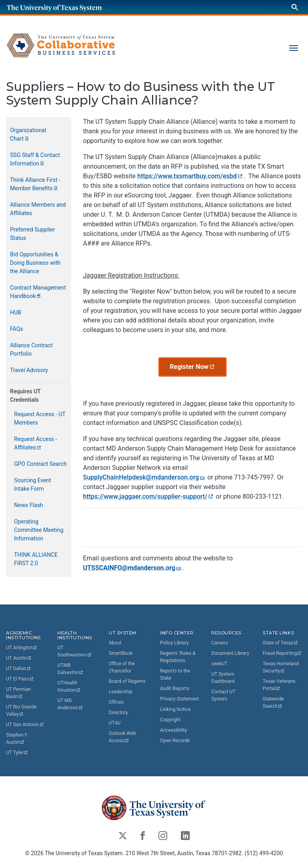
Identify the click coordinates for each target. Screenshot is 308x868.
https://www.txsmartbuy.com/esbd (190, 176)
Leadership (121, 692)
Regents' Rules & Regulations (178, 657)
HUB (16, 312)
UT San (25, 725)
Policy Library (174, 643)
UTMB (71, 669)
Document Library (230, 653)
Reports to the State (175, 675)
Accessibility (173, 730)
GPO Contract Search (40, 464)
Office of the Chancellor (122, 667)
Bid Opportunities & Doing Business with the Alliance (35, 263)
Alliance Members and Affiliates (38, 209)
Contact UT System (223, 695)
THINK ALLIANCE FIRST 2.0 (36, 559)
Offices (116, 702)
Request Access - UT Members (40, 418)
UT (22, 648)
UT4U (114, 723)
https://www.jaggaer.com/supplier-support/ (148, 496)
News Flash (28, 505)
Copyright (170, 720)
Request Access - (36, 443)
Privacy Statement (179, 699)
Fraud (282, 653)
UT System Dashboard (223, 678)
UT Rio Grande (22, 711)
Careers (220, 643)
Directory (118, 713)
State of (281, 643)
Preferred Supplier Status (32, 234)
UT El (20, 679)
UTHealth (69, 687)
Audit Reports (175, 689)
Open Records (175, 741)
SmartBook (121, 653)
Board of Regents (127, 681)
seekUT (219, 664)
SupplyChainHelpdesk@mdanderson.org (144, 477)
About (115, 643)
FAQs (17, 329)
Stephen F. (18, 739)
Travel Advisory (29, 370)
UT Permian (19, 693)
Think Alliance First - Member (35, 184)
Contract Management (39, 292)
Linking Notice (175, 709)
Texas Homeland (281, 667)
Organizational (29, 134)
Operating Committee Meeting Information (39, 530)
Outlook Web (123, 737)
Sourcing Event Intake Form (33, 484)
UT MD (70, 705)
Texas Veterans (280, 685)
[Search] (295, 7)
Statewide (274, 703)
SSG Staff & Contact (36, 159)
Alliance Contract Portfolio (31, 349)
